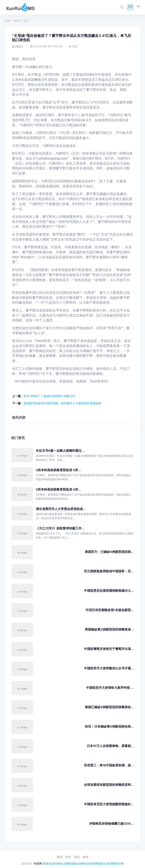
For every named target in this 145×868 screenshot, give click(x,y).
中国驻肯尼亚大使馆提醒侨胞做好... (109, 804)
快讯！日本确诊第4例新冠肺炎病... (109, 726)
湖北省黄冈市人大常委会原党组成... (61, 509)
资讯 (17, 21)
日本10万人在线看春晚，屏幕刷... (110, 746)
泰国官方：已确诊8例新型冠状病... (109, 552)
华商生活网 (62, 864)
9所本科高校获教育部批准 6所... (58, 470)
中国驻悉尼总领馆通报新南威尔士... (109, 591)
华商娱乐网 (76, 864)
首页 (7, 21)
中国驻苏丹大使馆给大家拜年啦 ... (110, 688)
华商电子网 (117, 864)
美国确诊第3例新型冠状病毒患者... (109, 629)
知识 (77, 857)
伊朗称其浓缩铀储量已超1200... (111, 824)
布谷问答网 (91, 864)
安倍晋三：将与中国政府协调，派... (109, 765)
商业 (86, 857)
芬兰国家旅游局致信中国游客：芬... (109, 571)
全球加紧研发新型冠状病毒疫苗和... (109, 785)
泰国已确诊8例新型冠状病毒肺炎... (109, 707)
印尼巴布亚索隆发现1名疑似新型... (110, 610)
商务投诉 (49, 864)
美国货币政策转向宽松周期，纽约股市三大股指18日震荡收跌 (63, 403)
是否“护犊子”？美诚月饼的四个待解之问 (49, 396)
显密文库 (104, 864)
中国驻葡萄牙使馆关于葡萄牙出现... (109, 649)
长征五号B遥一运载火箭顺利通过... (60, 451)
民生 (68, 857)
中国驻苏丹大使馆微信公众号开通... (109, 668)
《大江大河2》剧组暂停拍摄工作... (60, 528)
